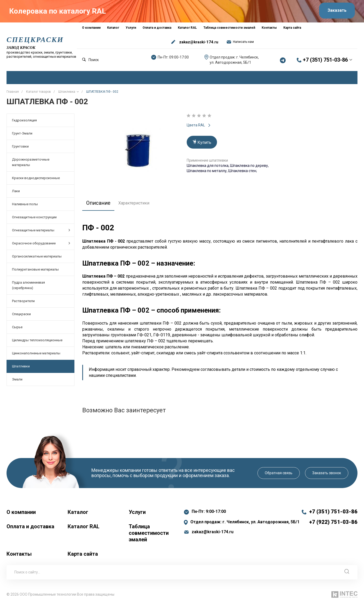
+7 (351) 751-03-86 (325, 60)
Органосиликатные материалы (37, 256)
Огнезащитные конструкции (34, 217)
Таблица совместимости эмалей (149, 533)
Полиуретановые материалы (35, 269)
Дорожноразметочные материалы (31, 162)
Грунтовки (20, 146)
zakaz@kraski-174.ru (199, 42)
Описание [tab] (98, 203)
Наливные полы (25, 204)
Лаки (16, 191)
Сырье (17, 327)
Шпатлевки (21, 366)
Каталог (78, 512)
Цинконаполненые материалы (36, 353)
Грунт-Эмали (22, 133)
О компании (21, 512)
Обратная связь (279, 473)
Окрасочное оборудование (41, 243)
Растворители (23, 301)
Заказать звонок (327, 473)
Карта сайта (83, 554)
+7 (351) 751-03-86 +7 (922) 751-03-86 (333, 517)
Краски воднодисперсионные (36, 178)
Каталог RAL (84, 526)
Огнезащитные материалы (41, 230)
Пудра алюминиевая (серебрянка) (28, 285)
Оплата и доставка (30, 526)
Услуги (137, 512)
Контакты (19, 554)
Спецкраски (21, 314)
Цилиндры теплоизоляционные (37, 340)
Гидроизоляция (24, 120)
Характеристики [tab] (134, 203)
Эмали (17, 379)
